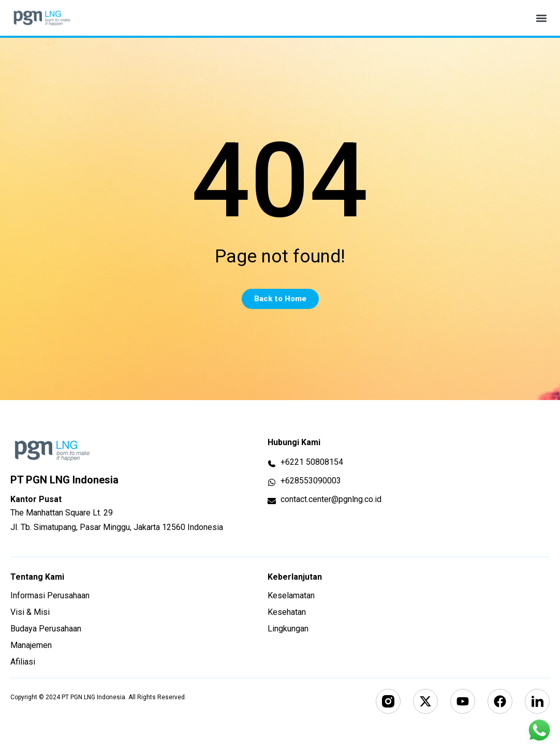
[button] (541, 18)
